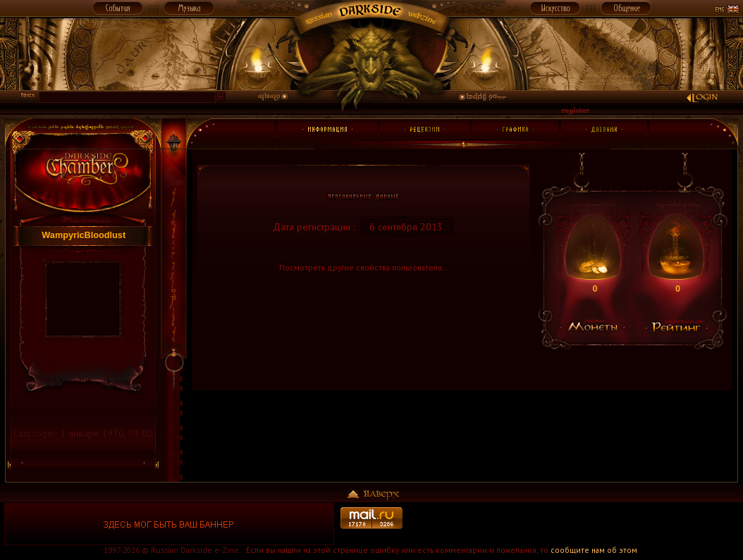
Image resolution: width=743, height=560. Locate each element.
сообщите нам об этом (594, 550)
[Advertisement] (574, 524)
